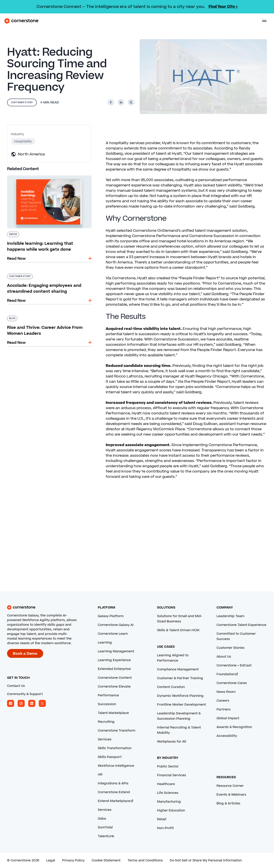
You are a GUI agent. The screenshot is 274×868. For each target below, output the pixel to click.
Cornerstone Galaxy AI (116, 625)
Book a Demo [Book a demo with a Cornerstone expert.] (25, 654)
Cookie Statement (106, 860)
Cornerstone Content (115, 678)
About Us (224, 657)
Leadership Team (230, 616)
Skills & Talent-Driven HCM (178, 630)
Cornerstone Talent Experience (241, 625)
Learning (105, 643)
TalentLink (106, 836)
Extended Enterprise (114, 669)
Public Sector (168, 766)
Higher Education (171, 810)
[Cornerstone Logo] (21, 21)
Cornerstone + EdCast (234, 665)
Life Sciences (168, 793)
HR (100, 775)
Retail (162, 819)
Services (105, 739)
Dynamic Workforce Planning (180, 696)
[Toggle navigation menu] (263, 21)
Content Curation (171, 687)
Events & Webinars (231, 795)
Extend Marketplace (116, 801)
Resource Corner (230, 786)
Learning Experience (114, 660)
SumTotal (105, 827)
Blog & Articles (228, 803)
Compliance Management (178, 669)
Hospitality (23, 141)
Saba (102, 819)
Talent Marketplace (113, 713)
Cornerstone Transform (117, 731)
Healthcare (166, 784)
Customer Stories (230, 648)
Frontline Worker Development (181, 705)
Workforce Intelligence (116, 766)
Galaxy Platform (111, 616)
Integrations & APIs (113, 783)
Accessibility (227, 736)
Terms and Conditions (145, 860)
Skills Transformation (115, 748)
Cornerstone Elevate (114, 687)
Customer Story (22, 102)
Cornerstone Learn (113, 634)
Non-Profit (165, 828)
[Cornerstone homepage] (49, 607)
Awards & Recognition (234, 727)
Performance (108, 695)
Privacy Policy (73, 860)
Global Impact (228, 718)
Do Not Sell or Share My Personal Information (206, 860)
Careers (223, 701)
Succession (107, 704)
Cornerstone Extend (114, 792)
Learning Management (116, 651)
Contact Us (16, 686)
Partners (224, 709)
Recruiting (106, 722)
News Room (226, 692)
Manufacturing (169, 802)
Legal (51, 860)
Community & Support (25, 694)
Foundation (227, 674)
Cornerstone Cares (232, 683)
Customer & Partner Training (180, 678)
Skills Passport (110, 757)
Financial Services (172, 775)
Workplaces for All (172, 742)
